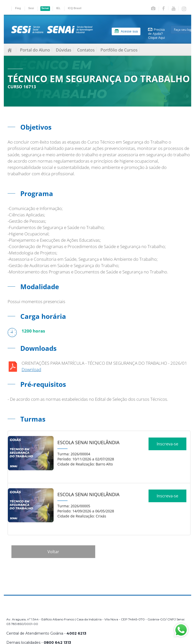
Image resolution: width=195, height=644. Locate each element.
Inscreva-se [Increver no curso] (167, 446)
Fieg (18, 8)
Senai (45, 8)
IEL (58, 8)
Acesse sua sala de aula (126, 32)
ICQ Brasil (75, 8)
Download (31, 369)
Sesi (31, 8)
